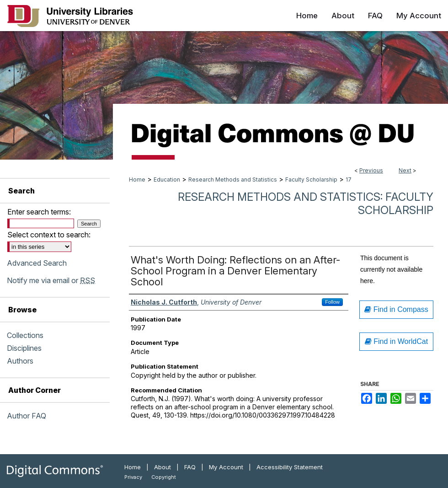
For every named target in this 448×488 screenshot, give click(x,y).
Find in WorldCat (396, 341)
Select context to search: (49, 235)
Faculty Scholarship (311, 180)
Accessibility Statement (290, 467)
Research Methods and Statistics (233, 180)
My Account (226, 467)
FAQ (190, 467)
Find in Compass (396, 309)
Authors (20, 361)
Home (137, 180)
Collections (25, 335)
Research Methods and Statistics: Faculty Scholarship (306, 204)
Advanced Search (37, 263)
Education (167, 180)
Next (405, 170)
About (163, 467)
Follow (332, 302)
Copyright (164, 477)
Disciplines (24, 348)
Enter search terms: (39, 212)
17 (349, 180)
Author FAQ (27, 416)
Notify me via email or (51, 280)
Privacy (133, 477)
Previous (371, 170)
